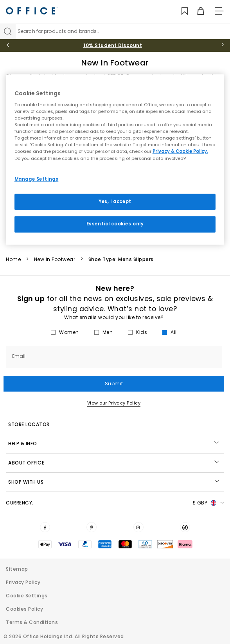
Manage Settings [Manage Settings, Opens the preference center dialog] (37, 179)
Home (13, 259)
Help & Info (114, 444)
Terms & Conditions (32, 622)
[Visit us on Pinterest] (92, 527)
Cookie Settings (27, 596)
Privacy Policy (23, 582)
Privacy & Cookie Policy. (180, 152)
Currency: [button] (115, 503)
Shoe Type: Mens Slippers (121, 259)
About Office (114, 463)
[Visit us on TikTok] (185, 527)
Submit (114, 384)
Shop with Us (114, 482)
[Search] (8, 31)
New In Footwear (55, 259)
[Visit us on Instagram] (138, 527)
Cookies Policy (24, 609)
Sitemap (17, 569)
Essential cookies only (115, 224)
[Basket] (196, 11)
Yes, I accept (115, 201)
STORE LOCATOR (29, 424)
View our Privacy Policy (114, 403)
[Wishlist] (180, 11)
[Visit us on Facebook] (45, 527)
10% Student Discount (113, 45)
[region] (115, 160)
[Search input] (123, 31)
